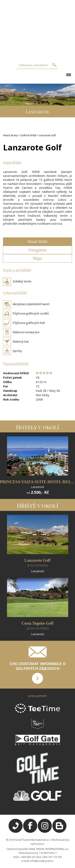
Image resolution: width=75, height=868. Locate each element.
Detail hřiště (37, 242)
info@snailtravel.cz (42, 861)
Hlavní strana (10, 135)
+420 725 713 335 (52, 857)
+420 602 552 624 (31, 857)
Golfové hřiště (28, 135)
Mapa (37, 258)
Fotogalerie (37, 250)
